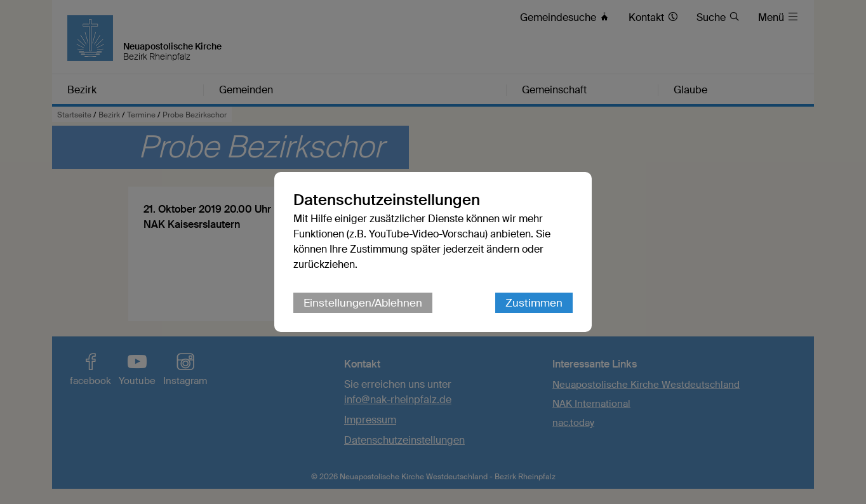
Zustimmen (534, 303)
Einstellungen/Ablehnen (363, 303)
